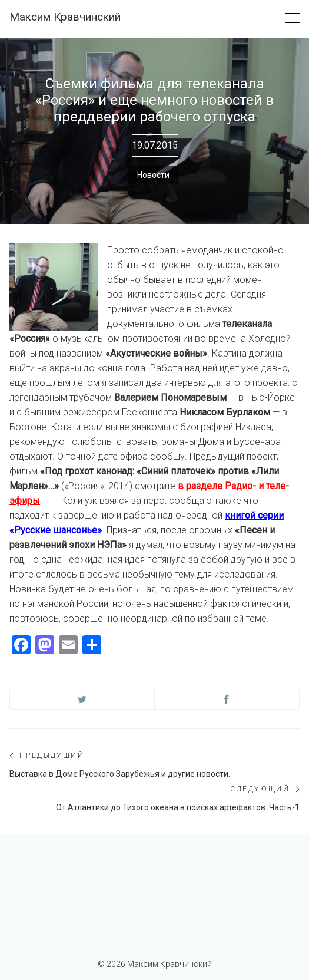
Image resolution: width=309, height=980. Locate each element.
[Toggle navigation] (292, 19)
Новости (153, 175)
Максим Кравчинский (65, 17)
